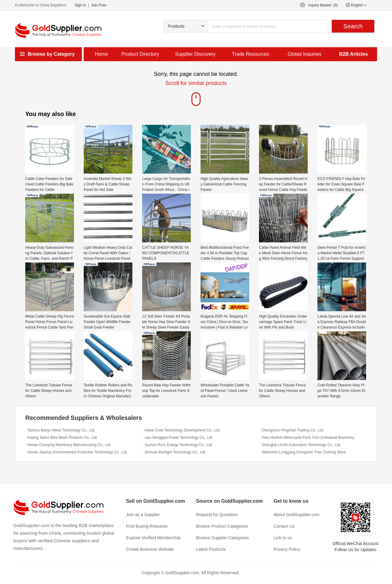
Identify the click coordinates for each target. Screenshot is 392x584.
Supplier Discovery (195, 54)
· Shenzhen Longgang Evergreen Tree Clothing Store (303, 452)
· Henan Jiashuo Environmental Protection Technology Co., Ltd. (77, 452)
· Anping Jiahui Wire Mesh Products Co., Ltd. (61, 438)
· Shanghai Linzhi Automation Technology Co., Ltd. (300, 445)
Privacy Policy (287, 549)
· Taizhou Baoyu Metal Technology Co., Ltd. (60, 430)
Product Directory (140, 54)
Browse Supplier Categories (222, 538)
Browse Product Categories (222, 526)
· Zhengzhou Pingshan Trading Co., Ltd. (292, 430)
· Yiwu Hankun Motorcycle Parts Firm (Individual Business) (307, 438)
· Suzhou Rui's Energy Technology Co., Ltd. (178, 445)
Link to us (283, 538)
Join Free (99, 5)
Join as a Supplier (143, 515)
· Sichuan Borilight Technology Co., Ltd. (174, 452)
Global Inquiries (304, 54)
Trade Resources (250, 54)
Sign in (80, 5)
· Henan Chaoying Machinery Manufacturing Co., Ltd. (68, 445)
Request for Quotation (217, 515)
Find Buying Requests (147, 526)
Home (101, 54)
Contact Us (284, 526)
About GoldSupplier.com (297, 515)
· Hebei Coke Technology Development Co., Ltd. (181, 430)
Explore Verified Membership (153, 538)
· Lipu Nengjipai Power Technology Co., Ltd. (178, 438)
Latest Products (211, 549)
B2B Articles (353, 54)
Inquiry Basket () (323, 5)
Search (353, 26)
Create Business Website (150, 549)
